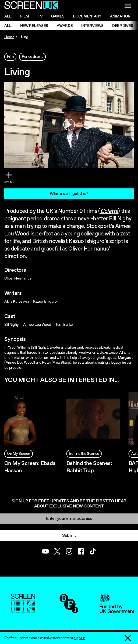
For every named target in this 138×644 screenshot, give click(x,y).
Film (25, 16)
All (8, 16)
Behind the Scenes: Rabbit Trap (89, 467)
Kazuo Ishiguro (45, 302)
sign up (79, 638)
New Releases (34, 26)
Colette (109, 211)
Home (9, 37)
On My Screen (19, 454)
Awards (65, 26)
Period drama (32, 57)
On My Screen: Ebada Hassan (30, 467)
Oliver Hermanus (18, 278)
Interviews (92, 26)
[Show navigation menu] (128, 6)
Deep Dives (123, 26)
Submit (69, 536)
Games (58, 16)
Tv (40, 16)
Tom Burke (64, 325)
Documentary (87, 16)
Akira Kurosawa (17, 302)
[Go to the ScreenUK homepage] (31, 6)
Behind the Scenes (84, 454)
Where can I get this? (69, 194)
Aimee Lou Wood (37, 325)
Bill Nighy (12, 325)
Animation (120, 16)
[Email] (69, 519)
